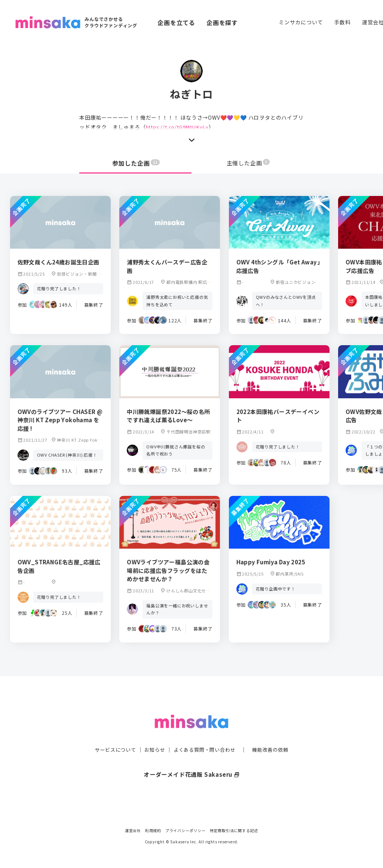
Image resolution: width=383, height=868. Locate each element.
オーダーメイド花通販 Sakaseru (192, 760)
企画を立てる (176, 22)
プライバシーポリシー (186, 830)
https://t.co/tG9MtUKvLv (180, 127)
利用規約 (153, 830)
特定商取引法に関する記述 (234, 830)
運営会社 (133, 830)
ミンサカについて (301, 22)
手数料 (342, 22)
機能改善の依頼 (275, 735)
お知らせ (153, 735)
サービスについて (111, 735)
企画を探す (222, 22)
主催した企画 (248, 163)
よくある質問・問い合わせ (205, 735)
